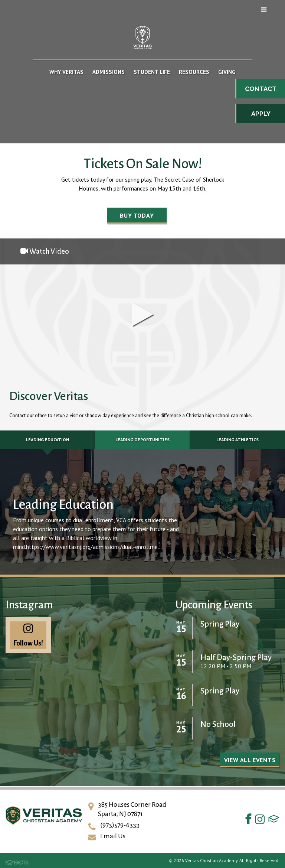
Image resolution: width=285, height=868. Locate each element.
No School (218, 724)
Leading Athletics (237, 440)
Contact (261, 89)
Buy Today (137, 215)
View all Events (250, 760)
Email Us (113, 836)
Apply (261, 114)
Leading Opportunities (142, 440)
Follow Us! (28, 635)
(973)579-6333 (120, 825)
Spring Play (220, 624)
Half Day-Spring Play (236, 658)
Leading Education (47, 440)
